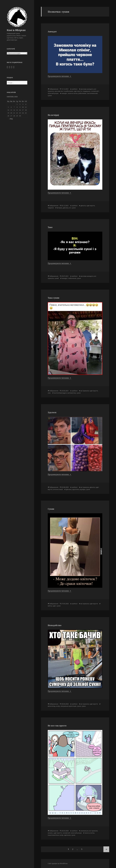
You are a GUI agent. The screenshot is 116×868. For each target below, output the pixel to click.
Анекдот (52, 31)
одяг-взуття (78, 91)
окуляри (82, 489)
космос (50, 833)
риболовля (82, 93)
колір (58, 706)
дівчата (83, 206)
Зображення (54, 89)
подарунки (86, 91)
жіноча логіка (73, 93)
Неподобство (55, 625)
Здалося (52, 412)
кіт (70, 208)
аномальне (85, 831)
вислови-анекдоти (87, 89)
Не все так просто (57, 726)
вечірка (59, 208)
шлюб (57, 278)
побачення (72, 278)
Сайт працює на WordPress (58, 863)
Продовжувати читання (60, 76)
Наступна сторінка (106, 849)
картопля (75, 489)
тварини (51, 208)
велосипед (52, 706)
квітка (50, 606)
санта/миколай (92, 93)
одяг (54, 606)
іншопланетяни (53, 835)
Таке (50, 227)
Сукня (51, 509)
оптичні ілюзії (58, 489)
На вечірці (53, 115)
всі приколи (85, 391)
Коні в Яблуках (16, 30)
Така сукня (53, 298)
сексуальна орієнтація (68, 706)
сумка (84, 706)
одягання (67, 835)
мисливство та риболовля (64, 91)
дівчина (66, 208)
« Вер (11, 119)
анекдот (64, 93)
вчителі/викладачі (60, 393)
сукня (50, 96)
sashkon (75, 89)
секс (49, 393)
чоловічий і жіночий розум (72, 833)
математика (72, 393)
